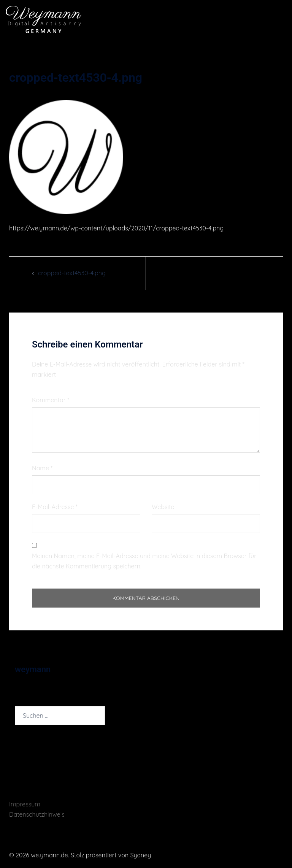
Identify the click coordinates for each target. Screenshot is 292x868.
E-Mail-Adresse (55, 507)
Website (163, 507)
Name (42, 468)
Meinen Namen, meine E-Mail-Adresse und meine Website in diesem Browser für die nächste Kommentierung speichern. (144, 561)
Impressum (25, 804)
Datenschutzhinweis (37, 814)
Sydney (140, 855)
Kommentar (51, 400)
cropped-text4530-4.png (72, 273)
